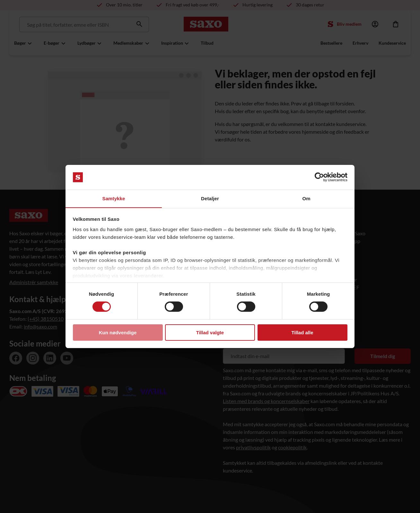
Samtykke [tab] (114, 198)
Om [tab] (306, 198)
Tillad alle (302, 333)
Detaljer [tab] (210, 198)
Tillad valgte (210, 333)
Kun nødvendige (118, 333)
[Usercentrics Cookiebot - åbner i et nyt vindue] (319, 177)
